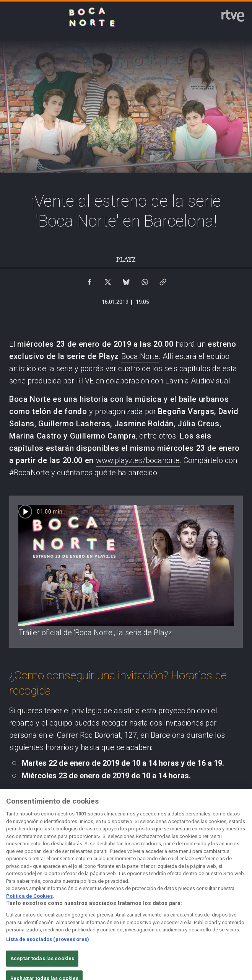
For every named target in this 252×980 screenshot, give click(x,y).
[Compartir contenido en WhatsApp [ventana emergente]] (145, 280)
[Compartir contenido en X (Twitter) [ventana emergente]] (108, 280)
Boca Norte (140, 356)
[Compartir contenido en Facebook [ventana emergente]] (89, 280)
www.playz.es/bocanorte (138, 460)
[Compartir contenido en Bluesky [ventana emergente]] (126, 280)
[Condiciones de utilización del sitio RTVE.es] (18, 906)
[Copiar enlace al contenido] (163, 280)
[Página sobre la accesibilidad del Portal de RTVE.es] (162, 906)
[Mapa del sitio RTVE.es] (198, 906)
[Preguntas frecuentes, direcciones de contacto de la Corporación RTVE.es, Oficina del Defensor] (234, 906)
